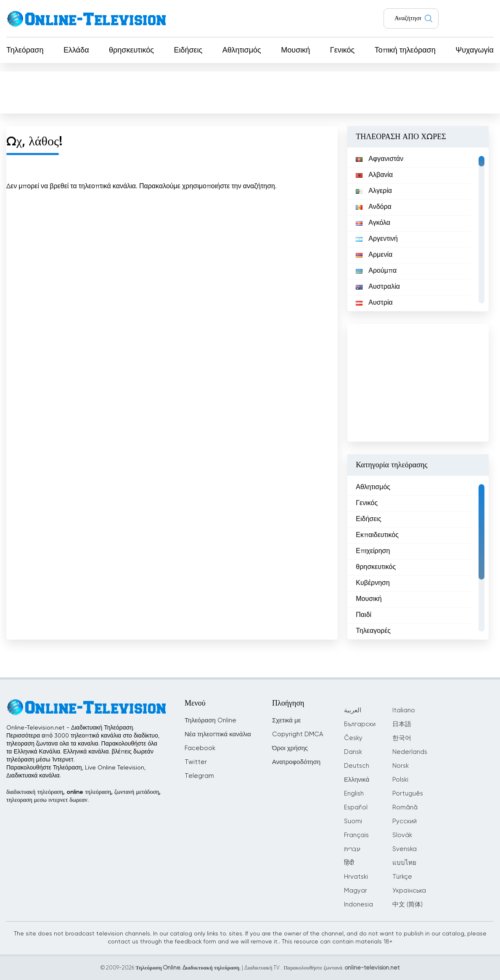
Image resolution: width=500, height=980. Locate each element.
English (354, 794)
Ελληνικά (357, 780)
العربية (353, 710)
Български (360, 724)
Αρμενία (374, 255)
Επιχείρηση (373, 551)
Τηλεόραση (25, 50)
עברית (352, 849)
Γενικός (342, 50)
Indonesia (358, 905)
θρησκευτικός (131, 50)
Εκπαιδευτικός (377, 535)
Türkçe (402, 877)
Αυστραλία (378, 287)
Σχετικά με (286, 721)
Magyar (356, 891)
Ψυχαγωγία (475, 50)
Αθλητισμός (242, 50)
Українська (409, 891)
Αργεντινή (377, 239)
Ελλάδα (76, 50)
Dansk (353, 752)
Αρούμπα (376, 271)
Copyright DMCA (298, 734)
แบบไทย (404, 863)
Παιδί (364, 615)
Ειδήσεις (188, 50)
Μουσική (295, 50)
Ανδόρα (374, 207)
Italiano (404, 710)
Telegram (199, 776)
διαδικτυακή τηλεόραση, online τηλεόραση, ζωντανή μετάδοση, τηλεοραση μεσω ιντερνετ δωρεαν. (83, 796)
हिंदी (349, 863)
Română (405, 807)
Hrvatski (356, 877)
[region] (418, 229)
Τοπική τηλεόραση (405, 50)
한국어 (402, 738)
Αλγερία (374, 191)
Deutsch (357, 766)
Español (356, 807)
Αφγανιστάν (380, 159)
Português (408, 794)
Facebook (200, 748)
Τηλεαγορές (373, 631)
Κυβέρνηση (373, 583)
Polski (400, 780)
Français (356, 835)
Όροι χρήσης (290, 748)
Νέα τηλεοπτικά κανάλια (218, 734)
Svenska (405, 849)
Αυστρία (374, 303)
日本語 (402, 724)
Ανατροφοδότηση (296, 762)
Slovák (402, 835)
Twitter (196, 762)
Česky (353, 738)
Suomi (353, 821)
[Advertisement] (250, 92)
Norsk (401, 766)
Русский (405, 821)
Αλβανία (374, 175)
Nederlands (410, 752)
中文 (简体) (407, 905)
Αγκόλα (373, 223)
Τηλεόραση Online (210, 721)
